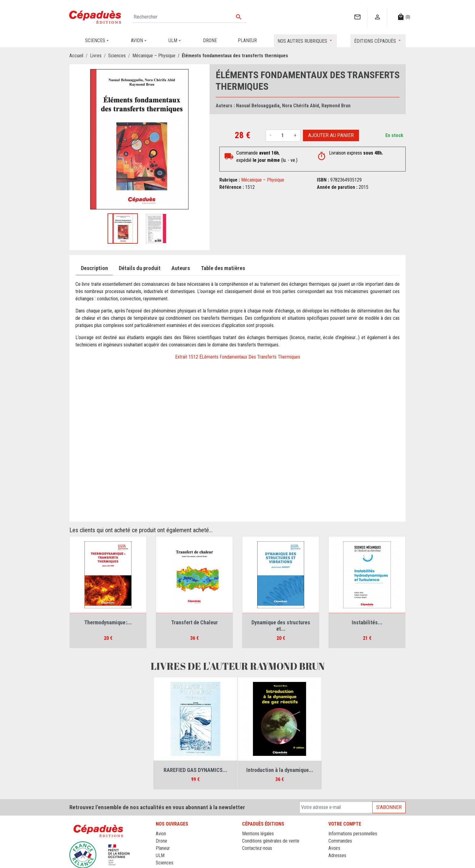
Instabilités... (367, 622)
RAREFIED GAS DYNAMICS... (195, 770)
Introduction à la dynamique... (280, 770)
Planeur (163, 848)
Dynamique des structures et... (281, 626)
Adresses (337, 855)
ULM (160, 855)
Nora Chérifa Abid (301, 106)
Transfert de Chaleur (194, 622)
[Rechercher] (189, 17)
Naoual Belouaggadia (258, 106)
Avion (161, 834)
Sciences (164, 863)
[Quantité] (283, 135)
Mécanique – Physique (263, 180)
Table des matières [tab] (223, 268)
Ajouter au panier (331, 135)
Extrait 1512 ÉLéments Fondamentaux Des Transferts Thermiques (238, 357)
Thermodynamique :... (108, 622)
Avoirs (334, 848)
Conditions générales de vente (271, 841)
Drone (161, 841)
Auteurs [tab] (181, 268)
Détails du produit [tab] (140, 268)
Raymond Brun (336, 106)
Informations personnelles (353, 834)
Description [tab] (94, 268)
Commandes (340, 841)
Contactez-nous (257, 848)
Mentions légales (258, 834)
